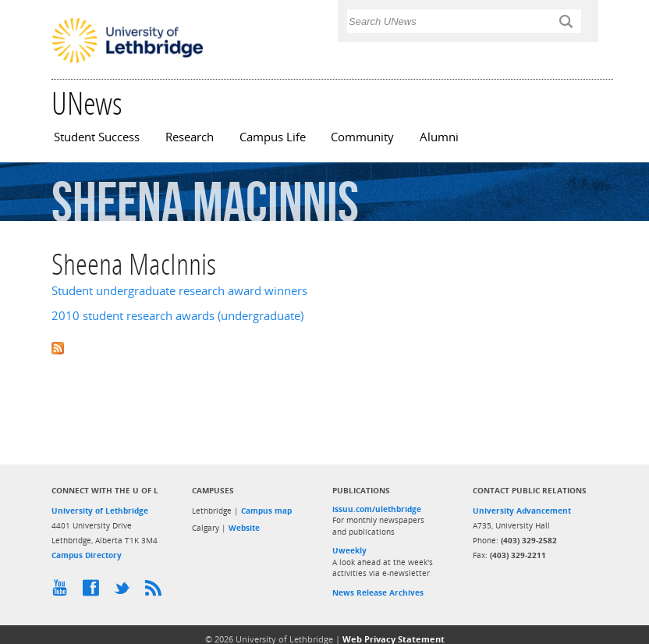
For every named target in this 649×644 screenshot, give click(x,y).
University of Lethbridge (100, 511)
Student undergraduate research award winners (179, 291)
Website (244, 528)
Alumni (439, 137)
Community (362, 137)
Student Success (97, 137)
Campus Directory (87, 555)
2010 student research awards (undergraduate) (177, 316)
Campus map (266, 511)
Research (190, 137)
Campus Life (273, 137)
